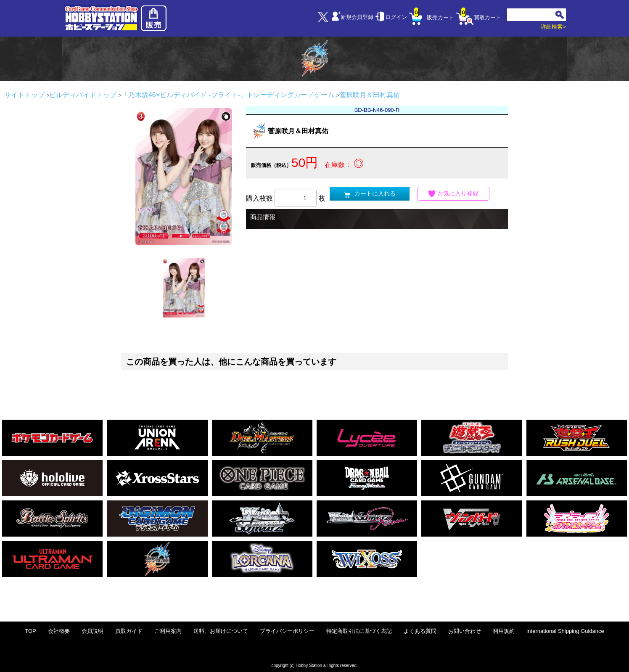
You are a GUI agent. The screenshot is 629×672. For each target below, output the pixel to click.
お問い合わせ (465, 631)
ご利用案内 (168, 631)
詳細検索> (553, 27)
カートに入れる (370, 194)
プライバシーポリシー (287, 631)
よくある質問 (420, 631)
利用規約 (504, 631)
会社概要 (59, 631)
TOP (30, 631)
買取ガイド (129, 631)
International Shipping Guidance (565, 631)
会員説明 (92, 631)
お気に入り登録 (454, 194)
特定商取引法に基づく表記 (359, 631)
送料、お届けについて (221, 631)
